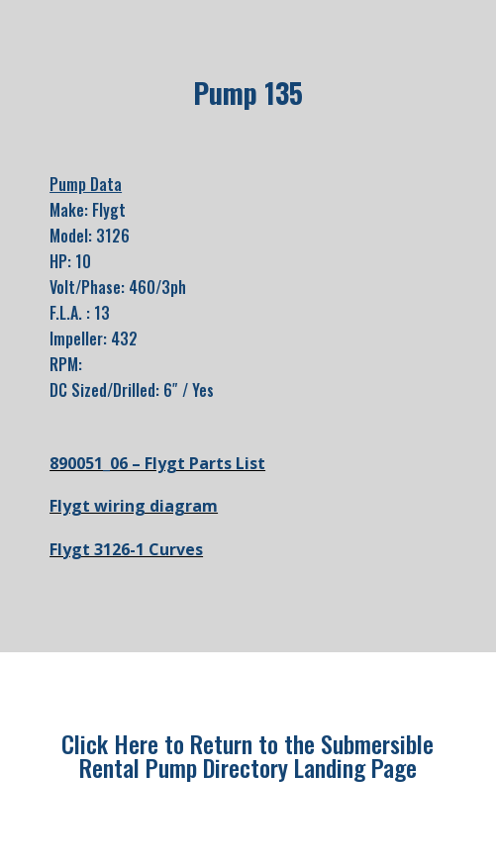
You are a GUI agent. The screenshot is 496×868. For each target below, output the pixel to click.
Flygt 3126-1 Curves (126, 549)
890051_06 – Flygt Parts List (157, 463)
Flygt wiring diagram (134, 506)
